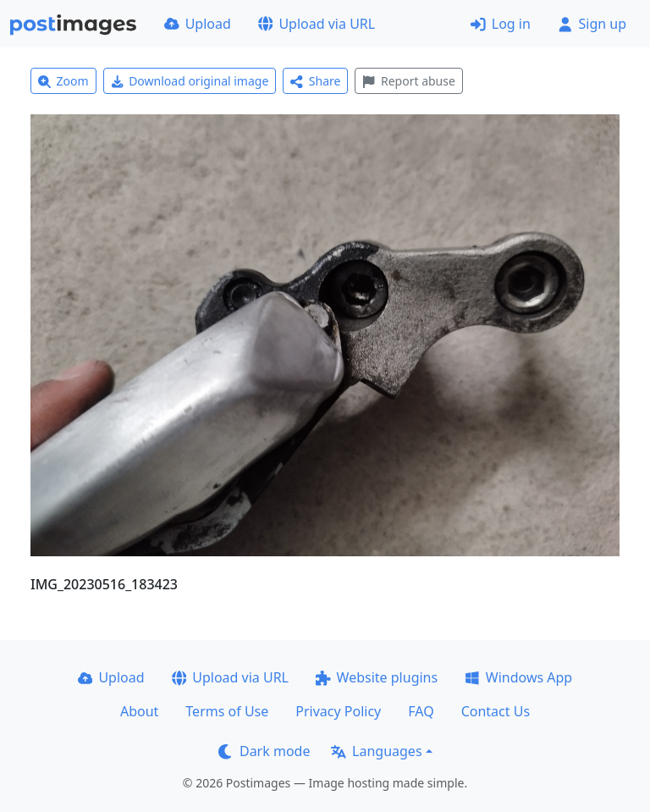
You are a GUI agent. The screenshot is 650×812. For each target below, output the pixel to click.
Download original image (190, 81)
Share (315, 81)
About (139, 711)
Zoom (63, 81)
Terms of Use (227, 711)
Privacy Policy (338, 711)
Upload (198, 24)
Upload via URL (317, 24)
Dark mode (264, 751)
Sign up (592, 24)
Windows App (518, 677)
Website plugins (377, 677)
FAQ (421, 711)
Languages (376, 751)
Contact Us (496, 711)
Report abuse (408, 81)
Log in (501, 24)
